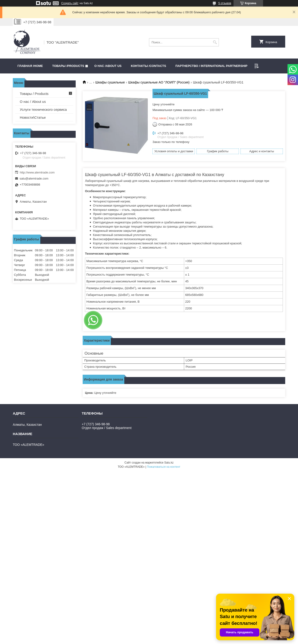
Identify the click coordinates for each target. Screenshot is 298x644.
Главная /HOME (30, 66)
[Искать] (215, 42)
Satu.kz (169, 463)
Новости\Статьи (33, 117)
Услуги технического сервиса (43, 109)
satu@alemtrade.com (34, 178)
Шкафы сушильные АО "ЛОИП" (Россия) (159, 82)
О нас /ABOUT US (108, 66)
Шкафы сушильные (110, 82)
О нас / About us (33, 102)
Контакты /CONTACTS (148, 66)
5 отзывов (225, 3)
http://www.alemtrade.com (37, 172)
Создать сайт (70, 3)
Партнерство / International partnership (211, 66)
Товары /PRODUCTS (68, 66)
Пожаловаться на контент (164, 467)
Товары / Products (34, 94)
